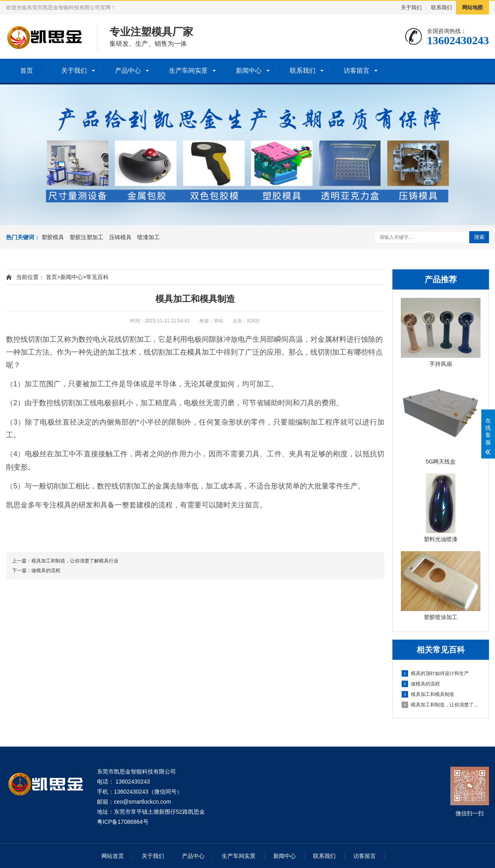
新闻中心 (249, 71)
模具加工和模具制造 (428, 694)
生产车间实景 (188, 71)
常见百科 (97, 277)
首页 (27, 71)
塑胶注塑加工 (87, 237)
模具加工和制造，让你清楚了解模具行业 (441, 705)
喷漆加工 (148, 237)
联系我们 (441, 7)
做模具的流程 (421, 684)
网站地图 (472, 7)
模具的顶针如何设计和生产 (435, 673)
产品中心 (128, 71)
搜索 (479, 237)
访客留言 (357, 71)
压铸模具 (120, 237)
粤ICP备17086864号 (123, 822)
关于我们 (411, 7)
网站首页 (113, 856)
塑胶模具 (53, 237)
